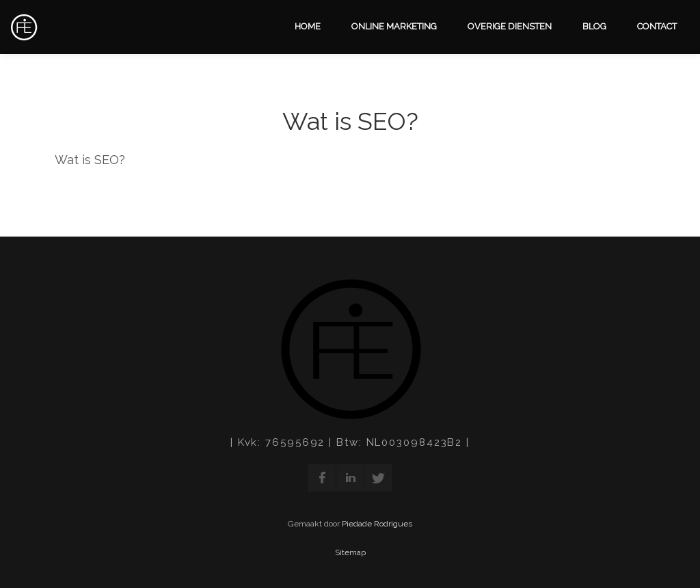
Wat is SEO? (350, 121)
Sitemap (350, 552)
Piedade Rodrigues (377, 524)
